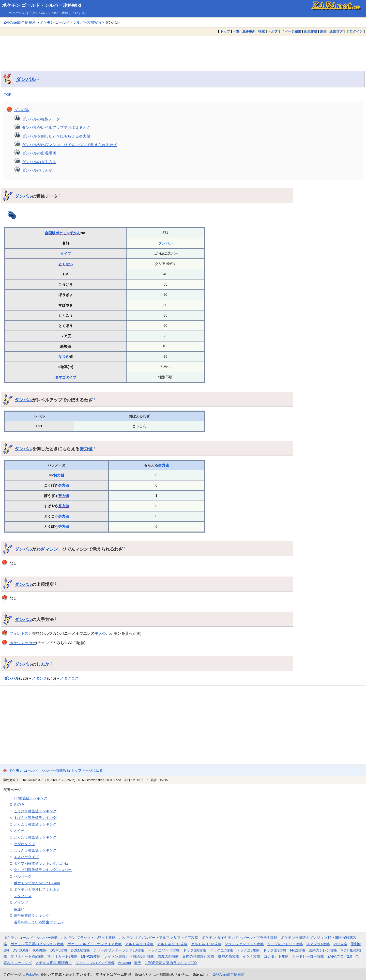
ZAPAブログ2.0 (340, 956)
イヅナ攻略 (251, 956)
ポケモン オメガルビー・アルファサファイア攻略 (159, 938)
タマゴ (60, 377)
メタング (39, 678)
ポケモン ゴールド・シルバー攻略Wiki (42, 5)
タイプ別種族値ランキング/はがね (41, 863)
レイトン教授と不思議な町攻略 (129, 956)
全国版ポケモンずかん (63, 233)
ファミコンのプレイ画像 (95, 963)
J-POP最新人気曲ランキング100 (171, 963)
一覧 (236, 31)
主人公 (100, 633)
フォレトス (19, 633)
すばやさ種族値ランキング (35, 818)
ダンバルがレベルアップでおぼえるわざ (56, 127)
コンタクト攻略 (276, 956)
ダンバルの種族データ (41, 119)
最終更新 (249, 31)
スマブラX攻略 (318, 944)
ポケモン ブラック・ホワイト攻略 (88, 938)
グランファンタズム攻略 (244, 944)
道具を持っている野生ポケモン (39, 922)
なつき (64, 356)
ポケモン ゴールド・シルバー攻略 (31, 938)
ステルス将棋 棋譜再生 (54, 963)
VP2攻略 (340, 944)
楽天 (138, 963)
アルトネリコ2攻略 (172, 944)
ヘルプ (273, 31)
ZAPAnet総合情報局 (20, 22)
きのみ (19, 804)
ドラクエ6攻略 (195, 950)
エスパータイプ (26, 857)
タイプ (66, 254)
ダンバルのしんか (37, 170)
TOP (8, 94)
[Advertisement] (183, 49)
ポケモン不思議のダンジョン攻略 (37, 944)
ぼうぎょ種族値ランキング (35, 850)
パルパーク (23, 876)
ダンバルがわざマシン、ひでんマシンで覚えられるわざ (70, 145)
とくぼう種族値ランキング (35, 837)
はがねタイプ (24, 844)
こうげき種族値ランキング (35, 811)
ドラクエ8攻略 (248, 950)
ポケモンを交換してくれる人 (37, 890)
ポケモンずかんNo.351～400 (37, 883)
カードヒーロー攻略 (308, 956)
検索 (262, 31)
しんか (43, 664)
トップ (225, 31)
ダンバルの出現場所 (39, 153)
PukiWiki (33, 974)
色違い (19, 909)
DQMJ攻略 (59, 950)
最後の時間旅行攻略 (198, 956)
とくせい (66, 264)
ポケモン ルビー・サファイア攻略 (95, 944)
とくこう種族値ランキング (35, 824)
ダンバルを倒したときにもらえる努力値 (56, 136)
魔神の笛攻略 (228, 956)
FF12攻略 (298, 950)
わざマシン (47, 549)
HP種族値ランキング (30, 798)
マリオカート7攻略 (63, 956)
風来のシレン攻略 (323, 950)
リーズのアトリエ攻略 (285, 944)
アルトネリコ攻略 (139, 944)
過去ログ (336, 31)
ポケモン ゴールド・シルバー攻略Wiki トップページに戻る (56, 770)
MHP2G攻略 (91, 956)
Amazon (124, 963)
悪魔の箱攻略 (168, 956)
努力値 (86, 449)
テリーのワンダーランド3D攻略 (119, 950)
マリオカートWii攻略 (27, 956)
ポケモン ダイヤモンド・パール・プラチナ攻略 (240, 938)
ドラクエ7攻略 (221, 950)
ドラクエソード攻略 (163, 950)
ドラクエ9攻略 (275, 950)
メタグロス (69, 678)
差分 (323, 31)
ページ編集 (293, 31)
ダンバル (26, 79)
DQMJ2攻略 (80, 950)
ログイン (356, 31)
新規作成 (311, 31)
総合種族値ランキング (32, 915)
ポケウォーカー (23, 643)
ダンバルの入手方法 (39, 162)
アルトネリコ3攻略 (206, 944)
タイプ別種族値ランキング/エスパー (43, 870)
